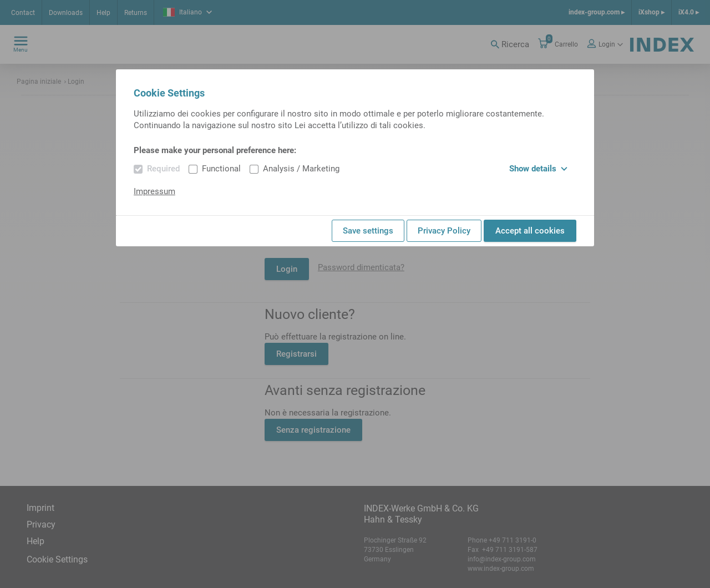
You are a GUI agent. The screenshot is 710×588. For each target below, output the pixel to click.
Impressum (154, 191)
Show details (538, 169)
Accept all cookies (530, 231)
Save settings (368, 231)
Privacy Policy (444, 231)
